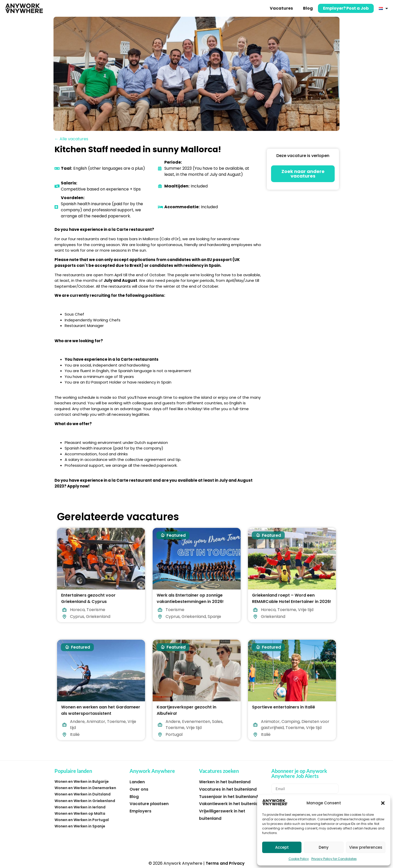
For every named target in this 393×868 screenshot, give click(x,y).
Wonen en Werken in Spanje (80, 826)
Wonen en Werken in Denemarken (85, 788)
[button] (383, 803)
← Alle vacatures (71, 139)
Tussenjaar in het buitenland (228, 797)
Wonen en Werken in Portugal (82, 820)
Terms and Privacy (225, 863)
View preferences (366, 847)
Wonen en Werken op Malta (80, 813)
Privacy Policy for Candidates (334, 859)
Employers (140, 811)
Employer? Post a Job (346, 8)
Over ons (139, 789)
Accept (282, 847)
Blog (308, 8)
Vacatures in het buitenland (228, 789)
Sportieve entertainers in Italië (284, 707)
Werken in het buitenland (225, 782)
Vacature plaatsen (149, 804)
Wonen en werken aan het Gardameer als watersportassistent (101, 710)
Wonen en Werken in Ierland (80, 807)
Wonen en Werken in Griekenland (85, 801)
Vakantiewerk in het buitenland (231, 804)
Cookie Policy (299, 859)
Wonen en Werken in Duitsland (83, 794)
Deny (324, 847)
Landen (137, 782)
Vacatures (281, 8)
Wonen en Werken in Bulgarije (82, 782)
